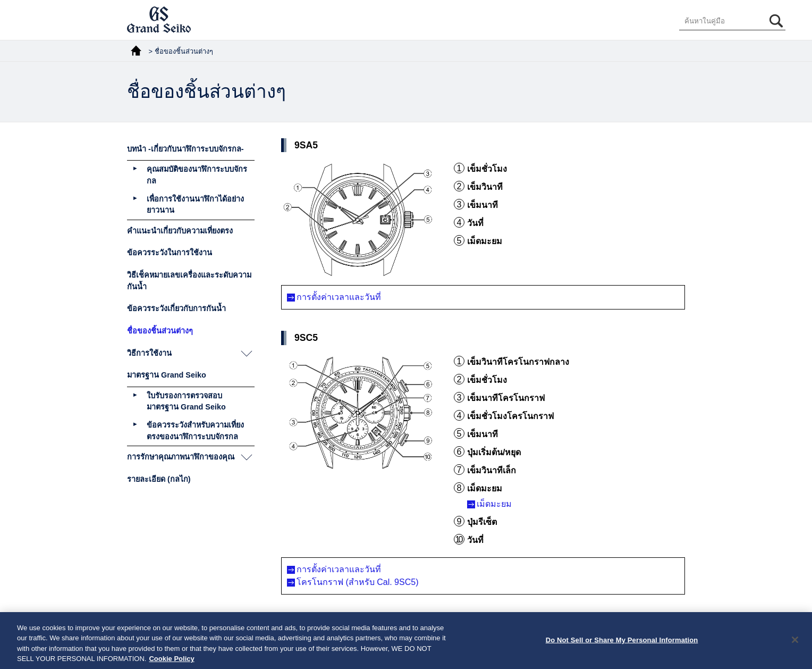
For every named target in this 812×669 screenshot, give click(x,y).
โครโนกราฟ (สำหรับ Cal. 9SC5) (357, 582)
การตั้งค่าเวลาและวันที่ (339, 297)
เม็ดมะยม (494, 504)
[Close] (795, 643)
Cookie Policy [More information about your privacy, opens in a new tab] (171, 663)
